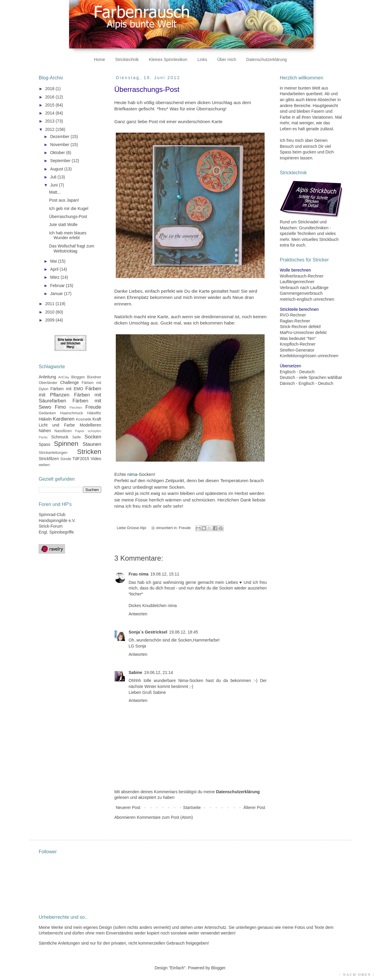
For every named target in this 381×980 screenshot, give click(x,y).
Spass (44, 444)
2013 (50, 121)
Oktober (58, 153)
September (61, 161)
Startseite (192, 807)
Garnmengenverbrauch (301, 293)
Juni (54, 185)
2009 (50, 320)
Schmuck (60, 437)
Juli (54, 177)
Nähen (45, 431)
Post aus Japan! (64, 200)
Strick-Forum (51, 526)
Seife (77, 437)
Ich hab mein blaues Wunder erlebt (68, 235)
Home (99, 59)
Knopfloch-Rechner (298, 344)
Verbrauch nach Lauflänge (304, 288)
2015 (50, 105)
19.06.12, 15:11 (165, 574)
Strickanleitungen (53, 453)
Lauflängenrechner (297, 282)
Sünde (66, 459)
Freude (185, 528)
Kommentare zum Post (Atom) (165, 817)
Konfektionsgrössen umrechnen (309, 356)
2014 (50, 113)
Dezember (60, 137)
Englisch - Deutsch (297, 372)
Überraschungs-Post (68, 217)
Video (96, 459)
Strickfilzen (49, 459)
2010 (50, 312)
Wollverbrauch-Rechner (302, 276)
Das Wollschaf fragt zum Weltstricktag (72, 248)
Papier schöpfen (88, 431)
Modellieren (90, 425)
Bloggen (78, 377)
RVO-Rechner (293, 315)
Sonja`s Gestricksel (148, 632)
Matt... (55, 192)
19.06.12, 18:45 (184, 632)
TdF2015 (81, 459)
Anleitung (47, 377)
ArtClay (64, 377)
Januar (57, 294)
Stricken (89, 452)
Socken (93, 437)
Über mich (227, 59)
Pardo (43, 437)
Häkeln (45, 419)
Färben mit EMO (67, 389)
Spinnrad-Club (52, 515)
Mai (54, 261)
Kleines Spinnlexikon (168, 59)
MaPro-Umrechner (297, 333)
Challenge (70, 382)
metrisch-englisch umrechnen (307, 299)
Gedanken (47, 413)
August (57, 169)
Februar (58, 286)
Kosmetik (84, 419)
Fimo (60, 407)
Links (202, 59)
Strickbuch (329, 239)
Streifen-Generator (297, 350)
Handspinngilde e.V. (57, 520)
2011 (50, 304)
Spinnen (66, 444)
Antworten (138, 614)
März (55, 277)
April (55, 269)
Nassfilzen (63, 431)
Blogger (218, 968)
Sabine (135, 672)
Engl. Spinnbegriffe (56, 532)
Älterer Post (254, 807)
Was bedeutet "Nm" (298, 338)
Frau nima (139, 574)
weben (44, 465)
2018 (50, 89)
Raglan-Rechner (295, 321)
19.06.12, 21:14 (159, 672)
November (60, 145)
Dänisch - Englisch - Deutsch (307, 383)
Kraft (97, 419)
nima (132, 474)
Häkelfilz (94, 413)
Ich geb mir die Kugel (69, 208)
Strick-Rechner (294, 327)
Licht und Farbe (57, 425)
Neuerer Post (128, 807)
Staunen (92, 444)
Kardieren (64, 419)
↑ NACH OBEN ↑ (357, 975)
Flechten (76, 407)
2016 (50, 97)
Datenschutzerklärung (266, 59)
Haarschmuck (72, 413)
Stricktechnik (127, 59)
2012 (50, 129)
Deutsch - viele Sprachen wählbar (311, 377)
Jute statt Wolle (63, 225)
